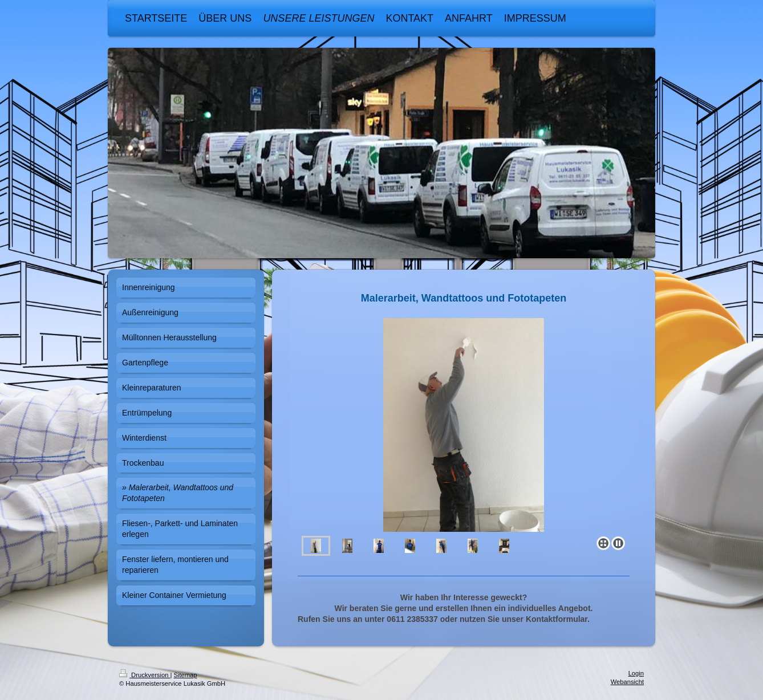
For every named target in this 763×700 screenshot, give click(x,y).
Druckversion (145, 675)
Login (636, 673)
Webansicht (627, 682)
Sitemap (186, 675)
